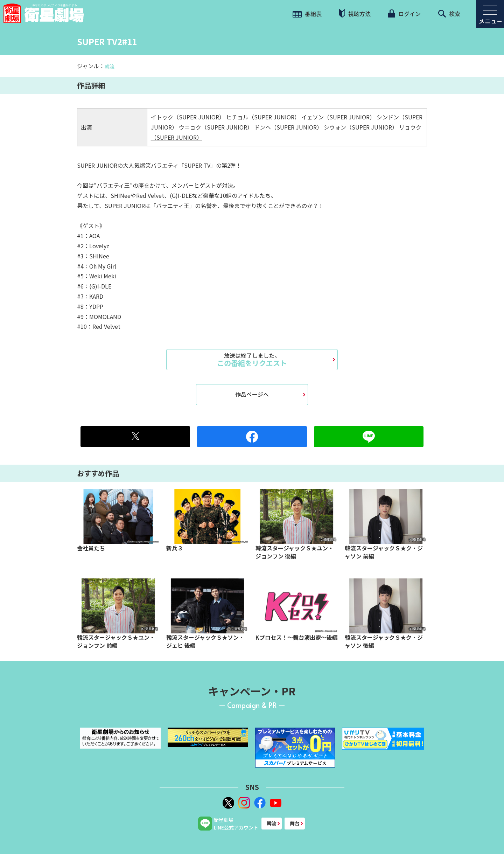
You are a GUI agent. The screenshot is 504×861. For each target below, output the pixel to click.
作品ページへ (252, 394)
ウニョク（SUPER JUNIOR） (216, 127)
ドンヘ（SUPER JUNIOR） (288, 127)
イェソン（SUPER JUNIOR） (338, 117)
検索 (449, 14)
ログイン (404, 14)
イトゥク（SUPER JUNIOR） (188, 117)
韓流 (110, 66)
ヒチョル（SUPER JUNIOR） (263, 117)
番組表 (307, 14)
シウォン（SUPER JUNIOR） (361, 127)
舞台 (295, 823)
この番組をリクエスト (252, 360)
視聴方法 (355, 13)
